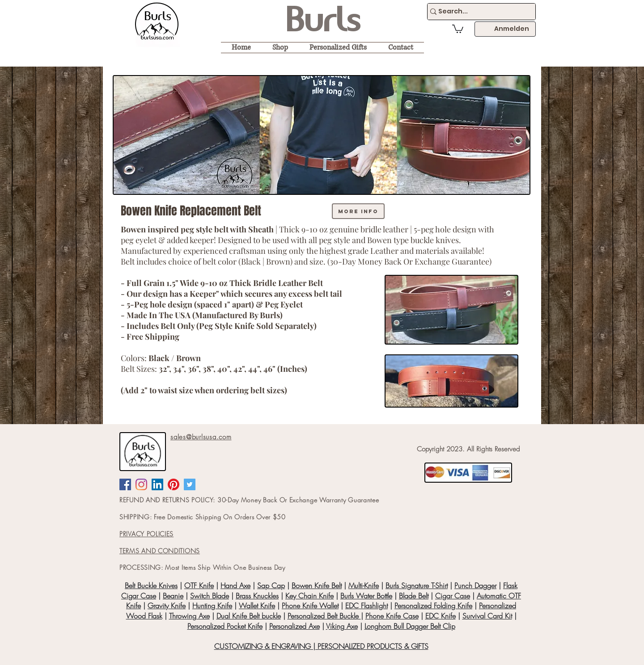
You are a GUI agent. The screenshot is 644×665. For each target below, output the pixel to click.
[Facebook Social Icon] (125, 484)
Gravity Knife (167, 606)
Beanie (173, 596)
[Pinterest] (174, 484)
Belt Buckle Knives (151, 585)
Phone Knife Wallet (310, 606)
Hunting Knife (212, 606)
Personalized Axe (294, 626)
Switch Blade (210, 596)
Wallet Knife (257, 606)
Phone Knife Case (392, 616)
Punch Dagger (475, 585)
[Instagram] (141, 484)
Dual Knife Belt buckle (249, 616)
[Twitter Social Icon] (190, 484)
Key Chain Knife (309, 596)
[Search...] (477, 12)
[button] (458, 28)
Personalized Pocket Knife (225, 626)
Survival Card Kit (487, 616)
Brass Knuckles (257, 596)
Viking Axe (342, 626)
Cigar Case (453, 596)
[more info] (358, 211)
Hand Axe (235, 585)
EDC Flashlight (366, 606)
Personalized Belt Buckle (324, 616)
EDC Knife (441, 616)
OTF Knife (199, 585)
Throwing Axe (189, 616)
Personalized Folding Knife (433, 606)
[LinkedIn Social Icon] (157, 484)
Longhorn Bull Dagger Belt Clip (410, 626)
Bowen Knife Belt (317, 585)
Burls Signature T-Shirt (417, 585)
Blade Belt (414, 596)
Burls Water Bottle (366, 596)
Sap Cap (271, 585)
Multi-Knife (364, 585)
